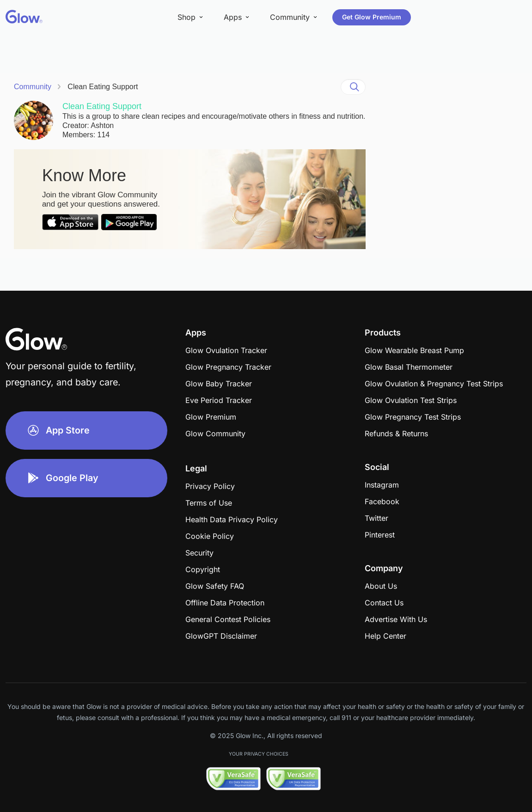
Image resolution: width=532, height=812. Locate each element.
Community (33, 87)
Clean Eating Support (103, 87)
